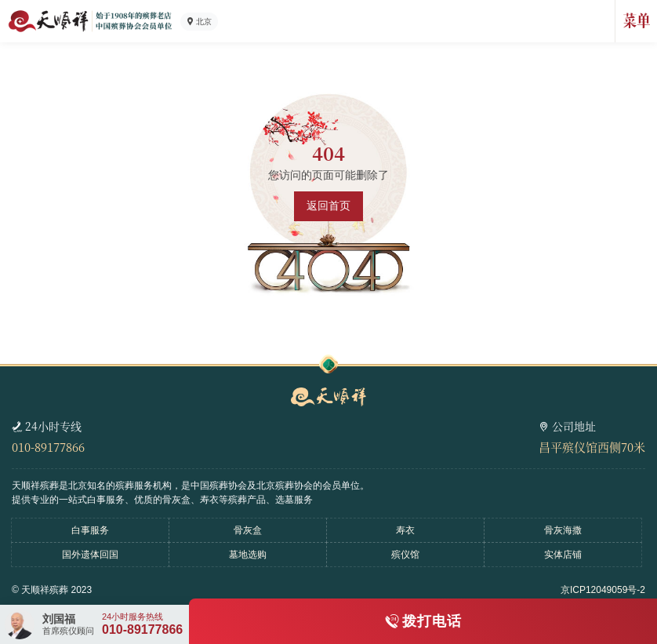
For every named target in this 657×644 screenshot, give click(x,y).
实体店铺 (563, 555)
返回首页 (328, 206)
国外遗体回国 (90, 555)
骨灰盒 (248, 530)
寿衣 (405, 530)
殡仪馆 (405, 555)
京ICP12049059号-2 (603, 590)
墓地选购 (248, 555)
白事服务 (90, 530)
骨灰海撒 (563, 530)
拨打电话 (432, 621)
